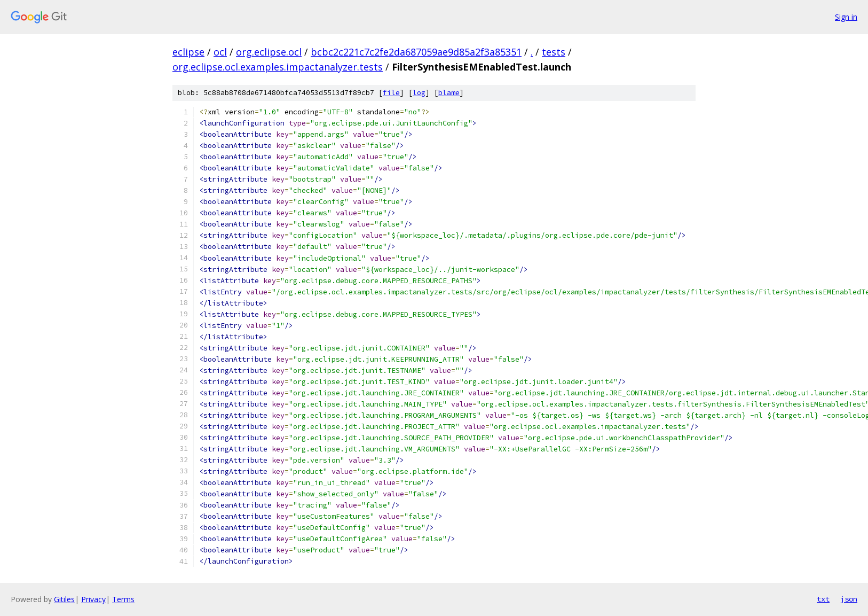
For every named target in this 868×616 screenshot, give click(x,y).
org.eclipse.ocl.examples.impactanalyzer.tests (278, 67)
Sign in (846, 17)
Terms (123, 599)
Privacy (93, 599)
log (419, 93)
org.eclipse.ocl (269, 52)
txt (823, 599)
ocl (220, 52)
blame (449, 93)
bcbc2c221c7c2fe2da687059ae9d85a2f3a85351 (416, 52)
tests (554, 52)
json (849, 599)
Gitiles (64, 599)
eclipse (188, 52)
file (391, 93)
